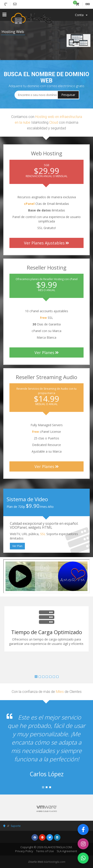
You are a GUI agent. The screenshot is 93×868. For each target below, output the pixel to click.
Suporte (16, 826)
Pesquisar (68, 95)
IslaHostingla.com (54, 862)
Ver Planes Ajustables (46, 243)
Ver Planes (47, 352)
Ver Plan (17, 546)
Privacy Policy (24, 851)
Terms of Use (45, 851)
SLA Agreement (67, 851)
